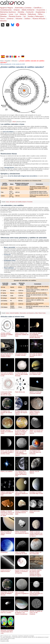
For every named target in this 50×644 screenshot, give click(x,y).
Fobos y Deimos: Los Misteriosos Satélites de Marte (22, 334)
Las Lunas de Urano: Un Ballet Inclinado (22, 354)
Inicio (2, 61)
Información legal (4, 640)
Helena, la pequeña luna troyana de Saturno (22, 532)
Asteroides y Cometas (23, 8)
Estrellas (21, 12)
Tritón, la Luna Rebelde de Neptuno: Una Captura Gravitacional (22, 612)
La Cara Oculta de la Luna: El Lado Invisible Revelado (22, 374)
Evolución (30, 12)
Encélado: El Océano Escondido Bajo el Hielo (36, 492)
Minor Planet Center (40, 313)
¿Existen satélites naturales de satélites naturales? (7, 334)
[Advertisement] (25, 42)
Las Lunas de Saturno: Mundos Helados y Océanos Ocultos (7, 354)
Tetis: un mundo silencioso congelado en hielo (22, 593)
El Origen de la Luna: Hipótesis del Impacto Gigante (22, 412)
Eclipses (17, 10)
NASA (14, 122)
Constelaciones (6, 10)
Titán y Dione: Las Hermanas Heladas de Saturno (22, 493)
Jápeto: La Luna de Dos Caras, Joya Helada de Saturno (36, 431)
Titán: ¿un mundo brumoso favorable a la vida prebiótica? (36, 593)
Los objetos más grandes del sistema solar (7, 412)
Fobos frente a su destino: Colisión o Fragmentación (36, 412)
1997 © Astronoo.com (6, 636)
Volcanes (19, 19)
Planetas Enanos (15, 16)
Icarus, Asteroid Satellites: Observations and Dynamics (20, 313)
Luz (17, 14)
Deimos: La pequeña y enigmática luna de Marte (22, 512)
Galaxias (3, 14)
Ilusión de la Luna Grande (36, 511)
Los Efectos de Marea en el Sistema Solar (36, 373)
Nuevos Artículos (39, 19)
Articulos (15, 61)
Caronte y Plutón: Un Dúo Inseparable (36, 552)
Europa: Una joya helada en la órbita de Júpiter (7, 431)
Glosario (3, 21)
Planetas (3, 16)
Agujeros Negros (7, 8)
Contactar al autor (5, 641)
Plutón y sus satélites (7, 471)
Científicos (38, 8)
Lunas (11, 14)
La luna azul (7, 552)
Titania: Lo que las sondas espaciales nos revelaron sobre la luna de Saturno (36, 533)
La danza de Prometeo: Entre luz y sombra (7, 611)
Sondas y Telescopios (36, 16)
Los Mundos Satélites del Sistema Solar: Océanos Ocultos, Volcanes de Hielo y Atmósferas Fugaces (36, 572)
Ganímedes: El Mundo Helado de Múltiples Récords (7, 593)
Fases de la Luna (22, 391)
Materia (23, 14)
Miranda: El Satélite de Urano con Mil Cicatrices (36, 612)
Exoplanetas (40, 12)
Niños (40, 14)
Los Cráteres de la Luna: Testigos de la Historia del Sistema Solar (22, 473)
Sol (25, 16)
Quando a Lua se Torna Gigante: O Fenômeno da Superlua (22, 571)
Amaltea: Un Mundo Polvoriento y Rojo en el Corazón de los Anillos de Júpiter (7, 513)
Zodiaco (27, 19)
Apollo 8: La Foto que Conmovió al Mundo (36, 392)
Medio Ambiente (28, 10)
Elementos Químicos (8, 12)
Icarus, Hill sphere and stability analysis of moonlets (19, 202)
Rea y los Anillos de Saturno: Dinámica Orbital (7, 532)
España (8, 61)
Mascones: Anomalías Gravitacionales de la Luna (7, 631)
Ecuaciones (41, 10)
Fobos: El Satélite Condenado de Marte (22, 552)
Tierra (2, 19)
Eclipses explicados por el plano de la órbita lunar (7, 493)
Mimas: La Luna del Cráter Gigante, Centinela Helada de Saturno (22, 452)
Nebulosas (32, 14)
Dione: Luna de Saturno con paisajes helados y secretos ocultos (7, 452)
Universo (10, 19)
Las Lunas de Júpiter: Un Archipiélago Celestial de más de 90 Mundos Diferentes (36, 335)
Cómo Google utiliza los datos (7, 639)
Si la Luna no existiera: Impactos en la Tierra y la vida (7, 374)
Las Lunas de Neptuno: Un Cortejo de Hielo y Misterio (36, 354)
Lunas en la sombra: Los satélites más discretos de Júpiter (7, 393)
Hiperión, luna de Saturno (36, 471)
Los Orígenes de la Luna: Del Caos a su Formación (36, 452)
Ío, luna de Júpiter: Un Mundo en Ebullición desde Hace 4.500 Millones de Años (22, 432)
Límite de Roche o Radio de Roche (7, 570)
